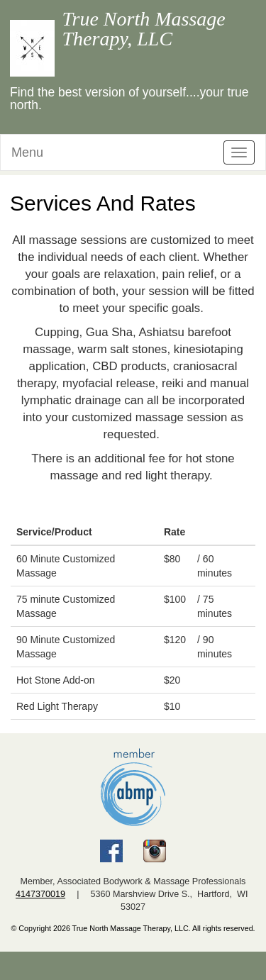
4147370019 (40, 894)
